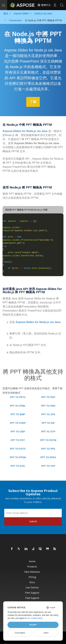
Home (32, 561)
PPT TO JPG (48, 414)
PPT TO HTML (18, 406)
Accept (33, 625)
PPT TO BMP (18, 414)
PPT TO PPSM (18, 457)
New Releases (32, 572)
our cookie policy (35, 618)
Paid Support (32, 598)
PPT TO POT (18, 440)
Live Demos (32, 587)
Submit (33, 521)
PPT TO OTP (48, 431)
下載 (33, 102)
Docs (32, 582)
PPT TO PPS (48, 449)
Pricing (32, 577)
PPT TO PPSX (48, 457)
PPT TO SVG (18, 466)
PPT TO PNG (48, 406)
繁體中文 (44, 5)
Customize (20, 633)
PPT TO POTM (48, 440)
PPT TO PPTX (18, 397)
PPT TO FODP (18, 423)
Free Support (32, 592)
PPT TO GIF (48, 423)
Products (32, 566)
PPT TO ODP (18, 431)
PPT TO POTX (18, 449)
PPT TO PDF (48, 397)
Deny (46, 633)
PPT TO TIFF (48, 466)
